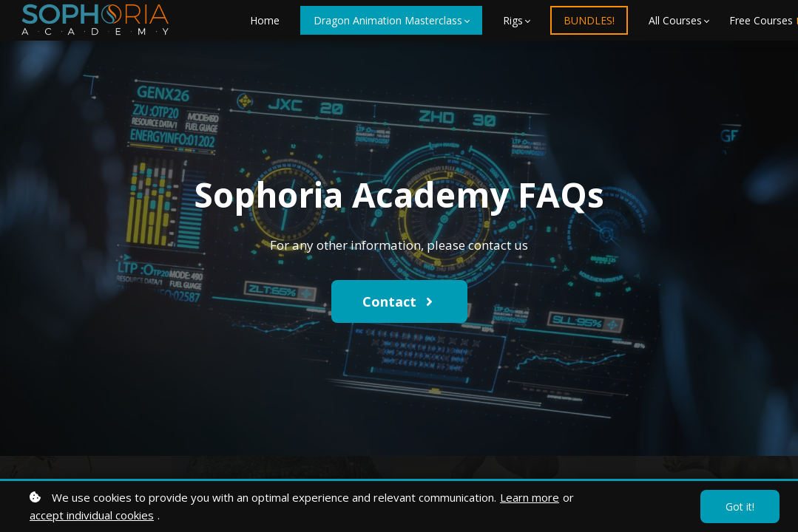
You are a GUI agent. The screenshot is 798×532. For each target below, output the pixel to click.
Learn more (530, 497)
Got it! (740, 507)
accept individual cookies (92, 515)
